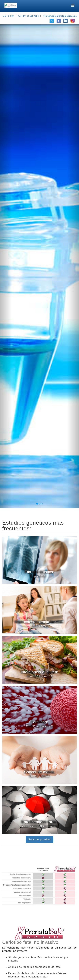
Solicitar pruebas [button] (39, 839)
